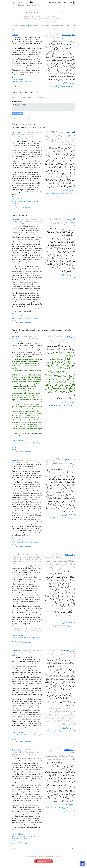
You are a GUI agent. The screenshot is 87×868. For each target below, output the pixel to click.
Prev (14, 30)
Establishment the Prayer (20, 838)
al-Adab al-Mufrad (45, 25)
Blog (59, 2)
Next (73, 30)
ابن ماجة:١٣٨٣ (69, 750)
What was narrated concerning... (23, 836)
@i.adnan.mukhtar (34, 857)
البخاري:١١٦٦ (70, 337)
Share (22, 86)
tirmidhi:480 (16, 651)
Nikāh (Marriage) (34, 542)
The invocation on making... (22, 318)
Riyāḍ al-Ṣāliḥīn (34, 25)
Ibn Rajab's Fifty (23, 25)
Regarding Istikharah (20, 638)
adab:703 (15, 35)
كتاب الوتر (55, 626)
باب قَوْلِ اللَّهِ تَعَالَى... (66, 193)
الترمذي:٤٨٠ (70, 651)
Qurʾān (15, 25)
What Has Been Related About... (23, 735)
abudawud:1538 (17, 555)
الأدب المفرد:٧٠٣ (69, 35)
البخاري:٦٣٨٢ (70, 219)
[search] (41, 12)
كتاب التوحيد (51, 193)
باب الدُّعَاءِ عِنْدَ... (67, 278)
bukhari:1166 (16, 337)
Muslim (74, 25)
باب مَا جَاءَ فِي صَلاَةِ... (65, 731)
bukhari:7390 (16, 132)
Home (49, 2)
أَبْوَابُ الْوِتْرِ (50, 731)
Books (54, 2)
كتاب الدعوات (52, 278)
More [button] (63, 2)
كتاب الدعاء (53, 86)
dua (15, 205)
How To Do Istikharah (20, 542)
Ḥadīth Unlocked (26, 2)
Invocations (36, 318)
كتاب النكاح (51, 518)
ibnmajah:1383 (17, 750)
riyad (18, 449)
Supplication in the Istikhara (22, 81)
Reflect (22, 208)
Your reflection (17, 101)
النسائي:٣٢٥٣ (70, 460)
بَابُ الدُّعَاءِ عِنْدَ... (67, 86)
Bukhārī (67, 25)
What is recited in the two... (22, 443)
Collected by (16, 127)
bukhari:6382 (16, 219)
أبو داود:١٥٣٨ (70, 555)
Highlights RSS (47, 857)
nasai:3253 (15, 460)
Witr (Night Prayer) (34, 638)
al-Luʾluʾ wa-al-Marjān (57, 25)
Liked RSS (57, 857)
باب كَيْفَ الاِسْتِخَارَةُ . (66, 518)
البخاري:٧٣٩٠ (70, 132)
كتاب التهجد (53, 405)
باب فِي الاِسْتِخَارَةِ (67, 626)
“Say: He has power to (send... (22, 201)
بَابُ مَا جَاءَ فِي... (67, 405)
